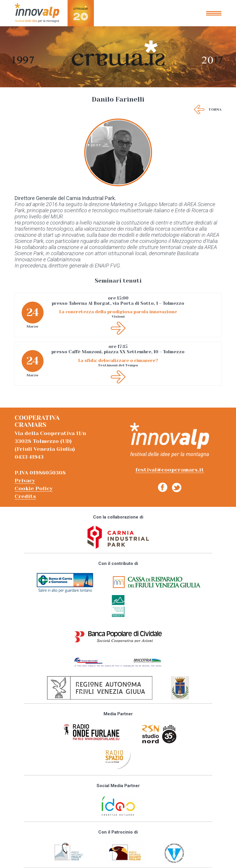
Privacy (25, 481)
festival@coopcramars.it (170, 470)
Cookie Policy (34, 488)
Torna (215, 109)
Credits (25, 496)
